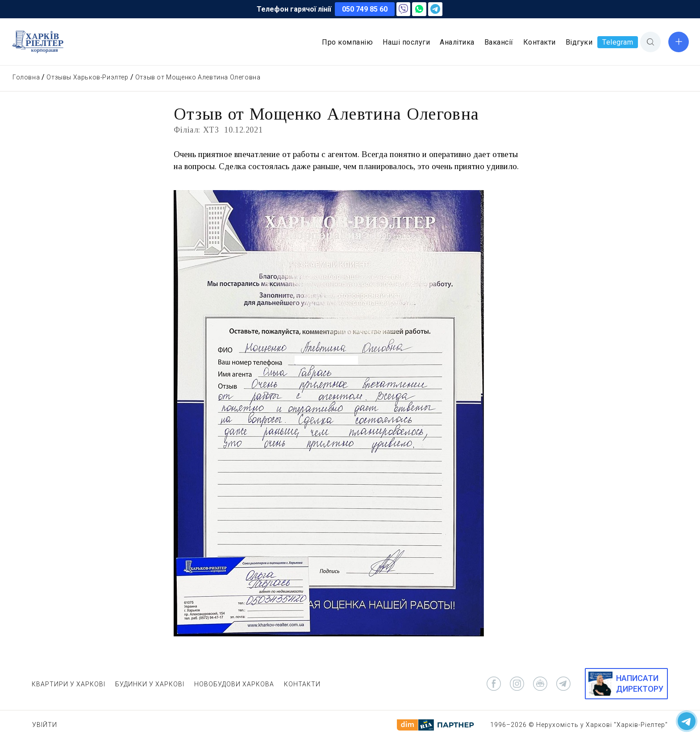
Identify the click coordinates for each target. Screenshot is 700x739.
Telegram (618, 42)
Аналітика (457, 42)
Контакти (540, 42)
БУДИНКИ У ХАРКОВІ (150, 684)
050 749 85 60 (365, 9)
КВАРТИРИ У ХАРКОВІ (69, 684)
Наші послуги (406, 42)
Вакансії (499, 42)
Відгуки (579, 42)
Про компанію (347, 42)
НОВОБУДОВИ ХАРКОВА (234, 684)
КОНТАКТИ (302, 684)
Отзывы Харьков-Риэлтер (87, 77)
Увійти (45, 725)
